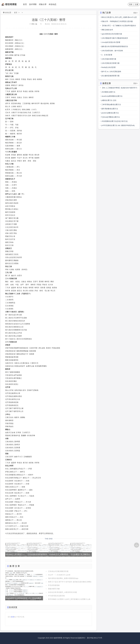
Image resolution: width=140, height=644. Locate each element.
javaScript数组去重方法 (110, 113)
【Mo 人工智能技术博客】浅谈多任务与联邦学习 (119, 88)
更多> (136, 13)
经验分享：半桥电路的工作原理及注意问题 (117, 21)
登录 (131, 4)
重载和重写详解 (54, 589)
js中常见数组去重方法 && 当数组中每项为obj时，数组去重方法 (118, 126)
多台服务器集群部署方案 (110, 76)
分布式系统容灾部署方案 (110, 63)
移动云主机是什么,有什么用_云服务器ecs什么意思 (119, 18)
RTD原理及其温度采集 (56, 596)
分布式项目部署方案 (109, 59)
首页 (25, 4)
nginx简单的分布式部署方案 (112, 34)
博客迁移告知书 (107, 30)
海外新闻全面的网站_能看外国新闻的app (63, 578)
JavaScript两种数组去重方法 (112, 96)
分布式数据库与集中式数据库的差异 (115, 38)
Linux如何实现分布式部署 (111, 42)
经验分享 (43, 4)
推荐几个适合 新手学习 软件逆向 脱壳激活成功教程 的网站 (70, 582)
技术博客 (33, 4)
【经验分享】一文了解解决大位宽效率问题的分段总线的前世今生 (119, 26)
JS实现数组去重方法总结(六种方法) (114, 121)
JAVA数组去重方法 (108, 92)
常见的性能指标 (54, 585)
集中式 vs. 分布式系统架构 (111, 72)
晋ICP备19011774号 (95, 638)
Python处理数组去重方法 (111, 117)
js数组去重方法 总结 (109, 100)
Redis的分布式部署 (108, 67)
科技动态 (53, 4)
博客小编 (33, 24)
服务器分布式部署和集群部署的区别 (115, 46)
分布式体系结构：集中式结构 (112, 51)
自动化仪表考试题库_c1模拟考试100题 (62, 592)
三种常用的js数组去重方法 (111, 104)
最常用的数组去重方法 (110, 109)
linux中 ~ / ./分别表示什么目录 (59, 575)
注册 (136, 4)
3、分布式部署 (107, 55)
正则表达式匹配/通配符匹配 (58, 571)
